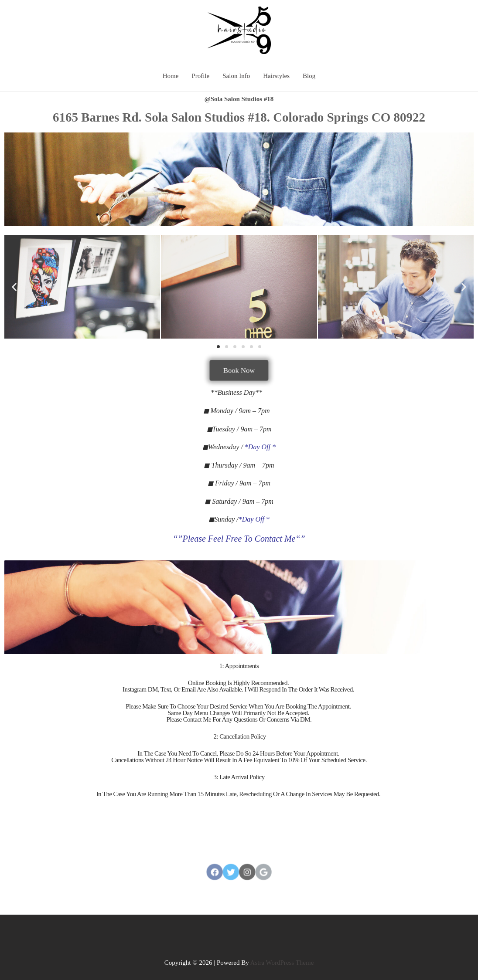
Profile (200, 76)
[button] (218, 347)
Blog (309, 76)
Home (171, 76)
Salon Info (236, 76)
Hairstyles (276, 76)
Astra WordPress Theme (282, 963)
